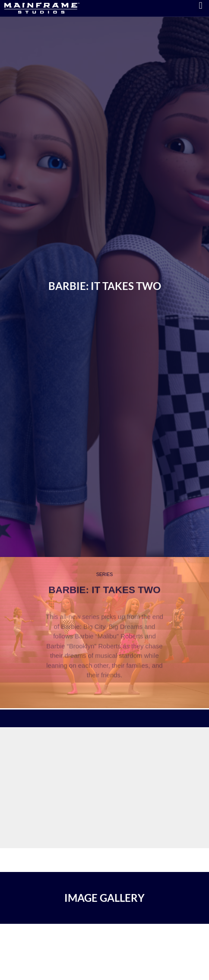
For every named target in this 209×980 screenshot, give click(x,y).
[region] (104, 714)
